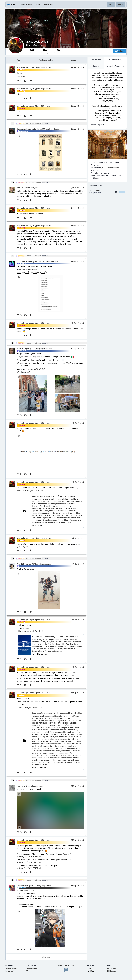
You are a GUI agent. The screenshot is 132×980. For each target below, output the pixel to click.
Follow (119, 51)
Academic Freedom (110, 168)
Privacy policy (10, 971)
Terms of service (11, 969)
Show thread (22, 77)
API (27, 971)
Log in (111, 5)
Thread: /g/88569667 (26, 890)
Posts (19, 60)
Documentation (31, 969)
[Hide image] (19, 136)
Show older (46, 957)
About (38, 5)
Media (73, 60)
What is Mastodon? (66, 965)
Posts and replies (46, 60)
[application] (50, 811)
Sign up (121, 5)
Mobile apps (49, 5)
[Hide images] (19, 377)
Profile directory (26, 5)
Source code (112, 969)
